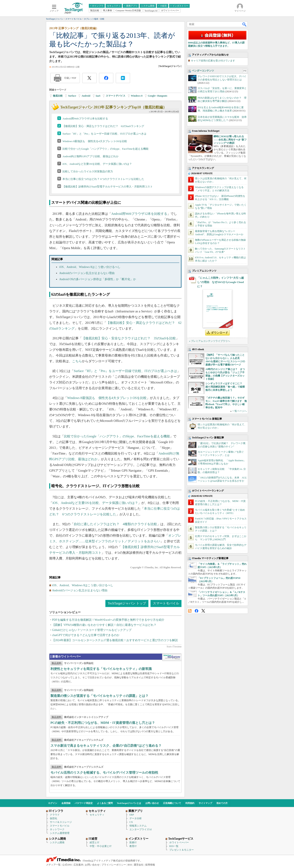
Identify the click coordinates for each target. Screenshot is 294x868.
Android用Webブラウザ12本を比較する (85, 119)
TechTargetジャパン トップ (127, 603)
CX (131, 822)
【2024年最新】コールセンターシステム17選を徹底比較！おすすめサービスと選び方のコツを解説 (115, 640)
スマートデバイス (116, 96)
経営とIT (94, 842)
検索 (245, 24)
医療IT (133, 842)
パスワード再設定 (84, 803)
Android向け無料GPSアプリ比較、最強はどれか (91, 156)
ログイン (53, 803)
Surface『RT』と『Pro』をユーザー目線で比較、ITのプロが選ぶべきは (125, 371)
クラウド (55, 815)
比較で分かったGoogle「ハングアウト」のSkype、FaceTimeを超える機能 (105, 149)
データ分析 (136, 818)
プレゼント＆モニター (182, 850)
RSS (190, 611)
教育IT (133, 846)
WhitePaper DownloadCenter (172, 657)
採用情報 (150, 865)
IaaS (98, 96)
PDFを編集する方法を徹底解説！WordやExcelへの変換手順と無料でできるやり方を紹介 (108, 620)
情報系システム (138, 826)
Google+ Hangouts (158, 96)
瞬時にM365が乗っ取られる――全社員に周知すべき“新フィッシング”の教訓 (230, 140)
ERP (132, 815)
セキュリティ (97, 815)
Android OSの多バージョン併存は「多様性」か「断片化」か (98, 279)
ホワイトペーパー (179, 842)
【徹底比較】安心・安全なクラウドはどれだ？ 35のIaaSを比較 (129, 338)
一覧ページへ (239, 411)
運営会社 (139, 865)
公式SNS (67, 865)
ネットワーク (57, 829)
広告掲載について (172, 803)
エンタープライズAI (141, 829)
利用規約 (190, 803)
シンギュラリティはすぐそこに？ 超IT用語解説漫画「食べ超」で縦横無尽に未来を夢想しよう (225, 387)
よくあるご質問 (105, 803)
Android (86, 96)
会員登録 (66, 803)
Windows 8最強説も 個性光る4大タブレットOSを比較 (95, 141)
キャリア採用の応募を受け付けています (213, 61)
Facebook (197, 611)
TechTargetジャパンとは (129, 803)
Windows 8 (137, 96)
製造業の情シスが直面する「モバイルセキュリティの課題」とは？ (99, 696)
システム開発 (57, 842)
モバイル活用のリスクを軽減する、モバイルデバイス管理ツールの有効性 (104, 773)
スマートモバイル (166, 603)
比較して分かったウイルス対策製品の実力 (88, 171)
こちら (77, 361)
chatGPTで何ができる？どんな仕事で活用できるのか (86, 635)
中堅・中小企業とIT (101, 846)
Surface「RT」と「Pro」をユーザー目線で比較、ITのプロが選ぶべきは (104, 134)
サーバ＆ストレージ (61, 822)
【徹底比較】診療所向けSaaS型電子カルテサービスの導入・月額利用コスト (108, 187)
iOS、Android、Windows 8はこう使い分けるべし (90, 267)
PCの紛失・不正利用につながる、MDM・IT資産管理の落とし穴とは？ (103, 723)
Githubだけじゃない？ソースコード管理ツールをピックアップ (92, 630)
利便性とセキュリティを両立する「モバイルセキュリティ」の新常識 (101, 669)
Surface (72, 96)
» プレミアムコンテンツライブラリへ (210, 341)
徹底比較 (58, 96)
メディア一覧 (53, 865)
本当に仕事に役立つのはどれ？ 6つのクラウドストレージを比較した (103, 179)
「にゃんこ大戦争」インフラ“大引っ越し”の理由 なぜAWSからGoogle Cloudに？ (220, 282)
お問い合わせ (152, 803)
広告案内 (78, 865)
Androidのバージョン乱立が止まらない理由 (87, 273)
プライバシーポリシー (114, 865)
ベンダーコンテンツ (203, 71)
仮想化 (53, 818)
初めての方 (222, 803)
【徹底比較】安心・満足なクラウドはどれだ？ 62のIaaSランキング (103, 126)
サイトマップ (205, 803)
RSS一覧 (174, 846)
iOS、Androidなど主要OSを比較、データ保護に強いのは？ (97, 164)
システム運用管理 (60, 833)
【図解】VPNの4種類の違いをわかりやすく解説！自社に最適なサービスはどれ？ (104, 625)
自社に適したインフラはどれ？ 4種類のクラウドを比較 (115, 524)
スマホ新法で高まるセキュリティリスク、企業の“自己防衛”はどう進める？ (106, 746)
